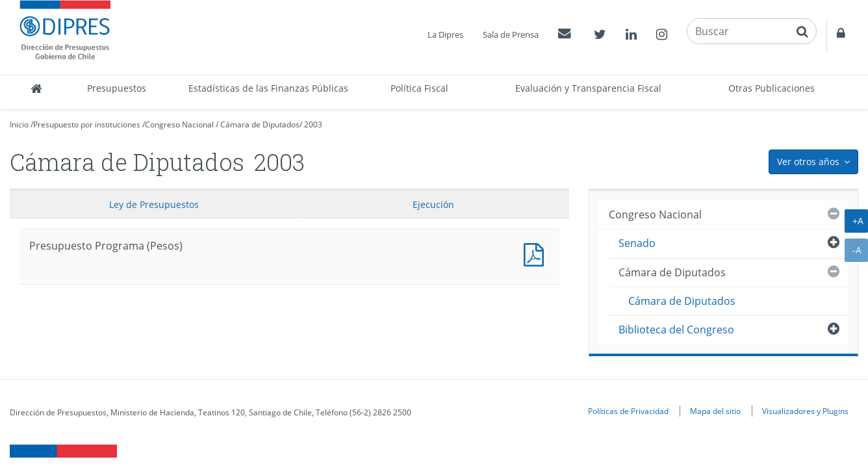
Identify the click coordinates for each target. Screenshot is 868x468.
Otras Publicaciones (772, 88)
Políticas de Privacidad (628, 411)
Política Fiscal (419, 88)
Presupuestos (117, 88)
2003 (313, 124)
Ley (154, 204)
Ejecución (433, 204)
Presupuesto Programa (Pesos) (537, 253)
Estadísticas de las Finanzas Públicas (268, 88)
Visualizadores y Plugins (805, 411)
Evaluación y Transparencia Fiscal (588, 88)
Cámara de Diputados (260, 124)
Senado (637, 243)
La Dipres (445, 34)
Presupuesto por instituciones (87, 124)
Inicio (19, 124)
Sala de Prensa (511, 34)
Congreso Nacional (179, 124)
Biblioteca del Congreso (676, 330)
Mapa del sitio (715, 411)
